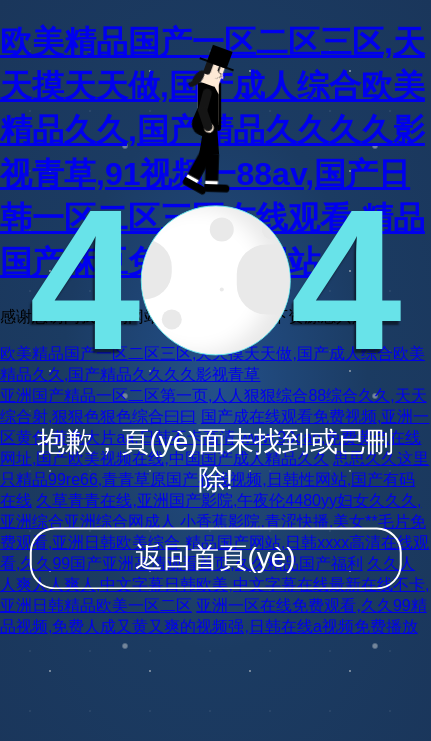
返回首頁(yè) (215, 557)
